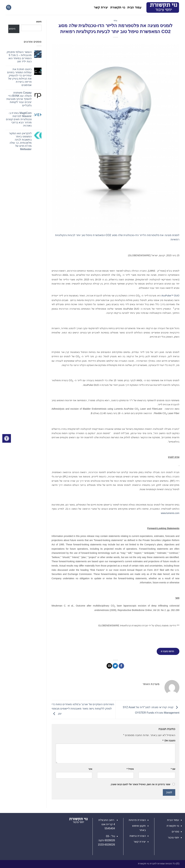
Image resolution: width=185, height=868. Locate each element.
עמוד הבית (134, 7)
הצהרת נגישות (138, 836)
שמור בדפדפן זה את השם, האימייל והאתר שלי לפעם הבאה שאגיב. (140, 784)
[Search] (9, 8)
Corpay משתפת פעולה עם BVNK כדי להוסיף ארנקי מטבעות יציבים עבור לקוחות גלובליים (19, 99)
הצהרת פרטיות (137, 820)
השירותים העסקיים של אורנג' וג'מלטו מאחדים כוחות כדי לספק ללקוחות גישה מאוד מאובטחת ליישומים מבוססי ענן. (83, 709)
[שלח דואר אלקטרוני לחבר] (109, 666)
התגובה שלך (169, 741)
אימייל (130, 769)
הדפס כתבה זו (167, 651)
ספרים (175, 832)
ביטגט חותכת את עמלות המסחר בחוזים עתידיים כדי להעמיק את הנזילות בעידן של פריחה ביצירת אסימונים (19, 77)
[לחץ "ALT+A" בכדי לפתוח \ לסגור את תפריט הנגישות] (7, 438)
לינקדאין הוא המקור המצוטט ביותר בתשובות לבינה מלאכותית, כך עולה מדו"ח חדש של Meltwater (20, 141)
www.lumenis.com (170, 513)
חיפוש (39, 22)
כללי (116, 21)
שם (173, 769)
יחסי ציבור (173, 838)
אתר (90, 769)
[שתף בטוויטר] (115, 666)
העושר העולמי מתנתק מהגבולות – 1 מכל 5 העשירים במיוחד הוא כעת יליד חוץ (19, 57)
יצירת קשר (101, 7)
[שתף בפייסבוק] (121, 666)
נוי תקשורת (118, 7)
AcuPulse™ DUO (170, 296)
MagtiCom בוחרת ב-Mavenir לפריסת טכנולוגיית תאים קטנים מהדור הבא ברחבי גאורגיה (19, 119)
